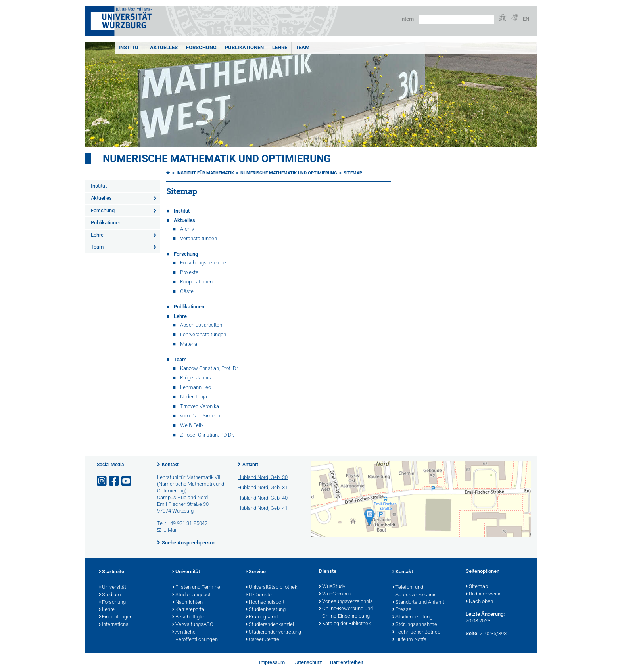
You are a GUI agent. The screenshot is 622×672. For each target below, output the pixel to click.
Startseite (111, 572)
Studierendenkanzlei (270, 625)
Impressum (272, 662)
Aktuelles (164, 47)
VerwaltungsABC (193, 625)
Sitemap (353, 173)
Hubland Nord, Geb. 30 (263, 477)
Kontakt (170, 465)
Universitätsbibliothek (271, 588)
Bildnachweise (484, 594)
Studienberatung (266, 610)
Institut (130, 47)
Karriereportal (189, 610)
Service (256, 572)
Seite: (472, 633)
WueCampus (335, 594)
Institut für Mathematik (205, 173)
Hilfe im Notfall (411, 640)
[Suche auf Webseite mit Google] (456, 19)
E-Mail (170, 530)
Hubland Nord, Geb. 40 (263, 498)
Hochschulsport (265, 603)
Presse (402, 610)
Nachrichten (187, 603)
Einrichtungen (116, 617)
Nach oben (479, 602)
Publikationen (244, 47)
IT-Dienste (259, 595)
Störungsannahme (415, 625)
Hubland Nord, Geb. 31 (263, 487)
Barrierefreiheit (347, 662)
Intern (407, 19)
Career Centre (262, 640)
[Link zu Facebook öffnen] (115, 481)
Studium (110, 595)
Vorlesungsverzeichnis (346, 602)
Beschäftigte (188, 617)
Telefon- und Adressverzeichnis (415, 591)
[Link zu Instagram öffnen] (102, 481)
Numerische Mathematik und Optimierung (217, 159)
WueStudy (332, 587)
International (114, 625)
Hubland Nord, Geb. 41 (263, 508)
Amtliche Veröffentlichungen (195, 636)
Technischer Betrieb (416, 632)
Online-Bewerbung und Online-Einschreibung (346, 613)
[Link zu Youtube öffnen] (127, 481)
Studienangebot (191, 595)
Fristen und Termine (196, 588)
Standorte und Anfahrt (418, 603)
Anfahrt (250, 465)
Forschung (201, 47)
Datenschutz (307, 662)
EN (526, 19)
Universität (112, 588)
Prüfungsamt (262, 617)
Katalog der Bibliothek (345, 624)
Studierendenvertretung (273, 632)
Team (302, 47)
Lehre (280, 47)
